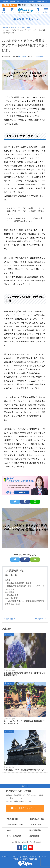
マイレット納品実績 (14, 836)
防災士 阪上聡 (38, 57)
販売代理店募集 (35, 830)
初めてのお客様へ (13, 819)
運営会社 (25, 842)
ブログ (9, 830)
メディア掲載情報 (15, 842)
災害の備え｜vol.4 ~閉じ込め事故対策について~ (24, 770)
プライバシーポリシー (15, 825)
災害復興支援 (34, 836)
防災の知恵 (18, 19)
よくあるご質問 (35, 825)
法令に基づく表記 (35, 842)
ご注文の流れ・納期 (37, 819)
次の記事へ (39, 619)
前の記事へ (11, 619)
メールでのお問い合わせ (26, 808)
